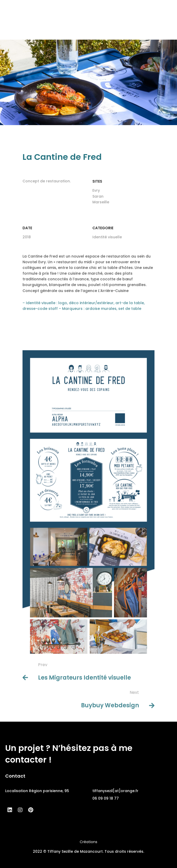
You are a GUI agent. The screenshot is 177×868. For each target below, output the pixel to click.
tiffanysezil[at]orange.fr (115, 791)
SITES (97, 181)
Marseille (101, 202)
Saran (98, 196)
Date (27, 228)
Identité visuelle (107, 237)
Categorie (103, 228)
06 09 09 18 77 (106, 798)
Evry (96, 190)
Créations (89, 842)
